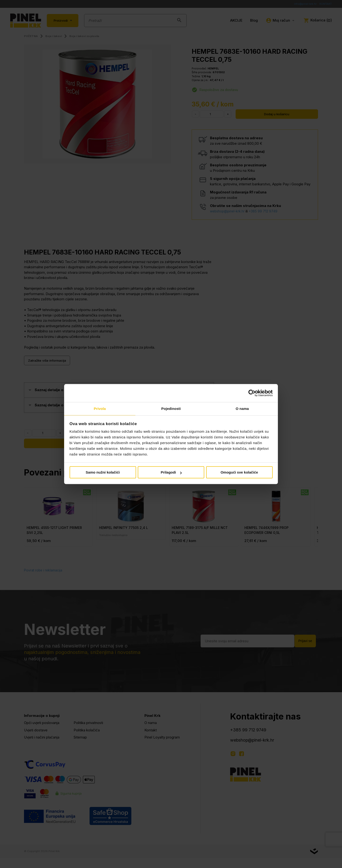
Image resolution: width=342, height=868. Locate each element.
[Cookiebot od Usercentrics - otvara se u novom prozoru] (252, 393)
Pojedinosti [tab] (171, 409)
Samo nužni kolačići (103, 473)
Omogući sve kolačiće (239, 473)
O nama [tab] (242, 409)
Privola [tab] (100, 409)
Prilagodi (171, 473)
